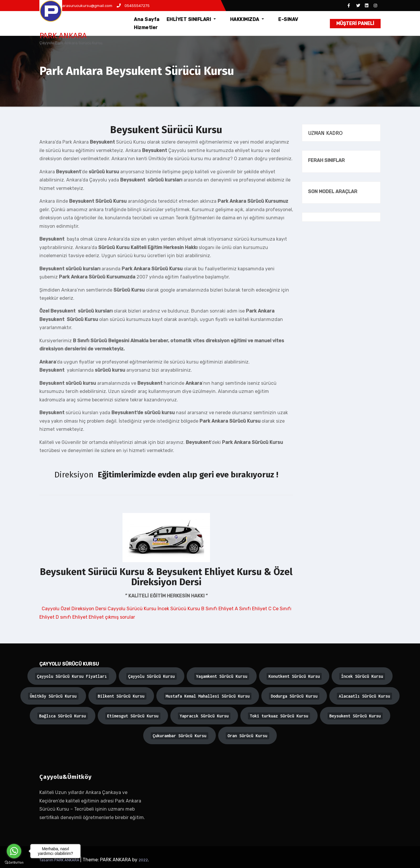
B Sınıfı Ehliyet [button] (218, 609)
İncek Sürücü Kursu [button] (179, 609)
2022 (143, 860)
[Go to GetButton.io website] (14, 862)
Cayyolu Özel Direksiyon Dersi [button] (74, 609)
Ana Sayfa (151, 19)
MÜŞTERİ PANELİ (355, 23)
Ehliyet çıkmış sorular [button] (112, 617)
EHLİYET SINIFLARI (196, 19)
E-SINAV (278, 19)
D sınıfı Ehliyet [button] (72, 617)
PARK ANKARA (63, 36)
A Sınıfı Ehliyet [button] (252, 609)
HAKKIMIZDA (245, 19)
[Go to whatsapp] (14, 851)
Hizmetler (150, 28)
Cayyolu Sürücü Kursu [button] (133, 609)
